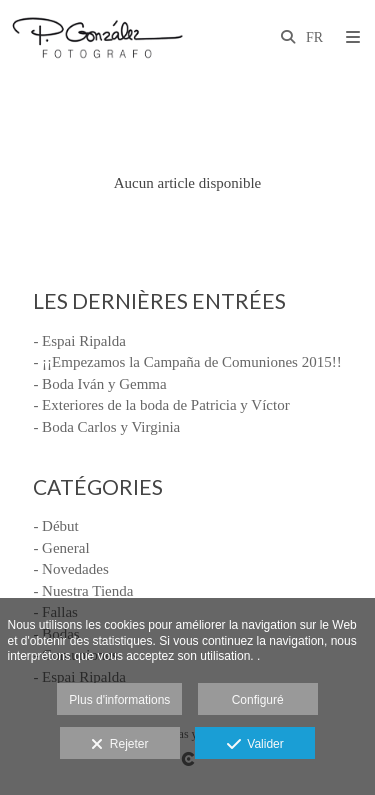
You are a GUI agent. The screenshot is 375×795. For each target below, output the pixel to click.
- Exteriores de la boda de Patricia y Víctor (161, 405)
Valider (255, 745)
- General (61, 548)
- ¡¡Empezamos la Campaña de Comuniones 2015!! (187, 362)
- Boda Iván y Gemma (99, 384)
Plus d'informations (119, 700)
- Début (55, 526)
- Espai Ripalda (79, 341)
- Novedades (70, 569)
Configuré (258, 700)
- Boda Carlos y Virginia (106, 427)
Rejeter (119, 745)
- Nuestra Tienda (83, 591)
